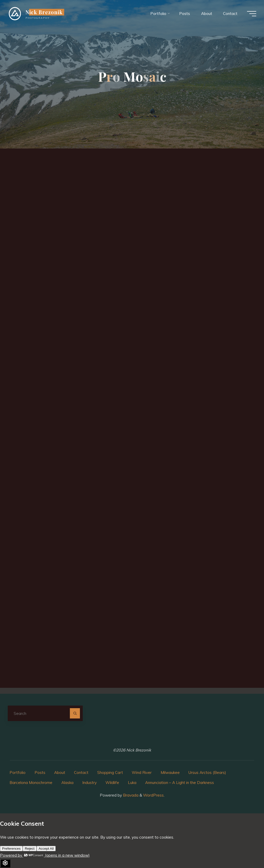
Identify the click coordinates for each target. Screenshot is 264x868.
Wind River (142, 772)
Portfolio (18, 772)
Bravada (130, 795)
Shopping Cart (110, 772)
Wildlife (112, 783)
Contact (81, 772)
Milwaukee (170, 772)
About (60, 772)
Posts (40, 772)
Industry (89, 783)
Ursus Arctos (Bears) (207, 772)
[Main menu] (252, 14)
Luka (132, 783)
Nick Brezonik (44, 12)
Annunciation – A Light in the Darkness (180, 783)
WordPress (153, 795)
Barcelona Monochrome (31, 783)
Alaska (67, 783)
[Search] (75, 713)
